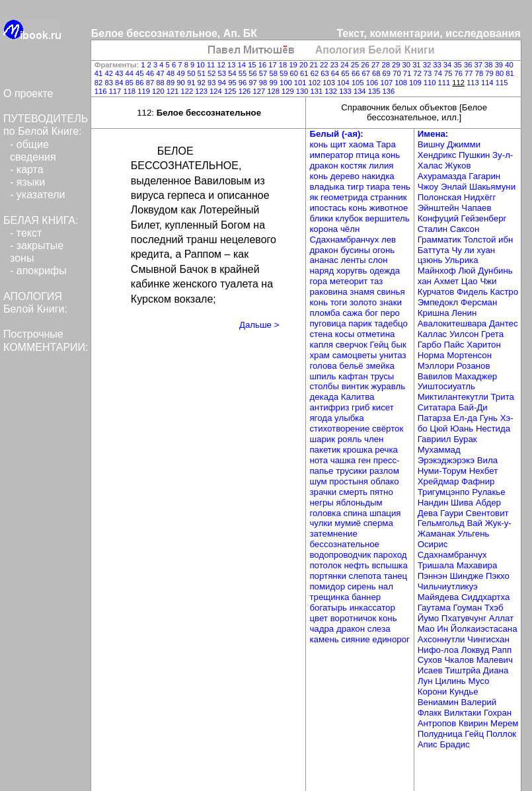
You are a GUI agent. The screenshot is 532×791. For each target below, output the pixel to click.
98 (264, 83)
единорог (391, 639)
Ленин (464, 313)
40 (509, 65)
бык (399, 345)
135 (375, 91)
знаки (391, 302)
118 (130, 91)
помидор (328, 586)
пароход (390, 555)
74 (439, 73)
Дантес (504, 323)
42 (110, 73)
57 (264, 73)
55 (244, 73)
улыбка (349, 418)
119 (145, 91)
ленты (355, 260)
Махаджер (476, 376)
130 (303, 91)
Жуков (458, 166)
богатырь (329, 608)
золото (364, 302)
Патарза (436, 418)
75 (449, 73)
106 (373, 83)
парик (361, 323)
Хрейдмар (439, 481)
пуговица (329, 323)
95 (233, 83)
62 (316, 73)
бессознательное (344, 544)
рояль (351, 439)
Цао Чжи (479, 281)
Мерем (504, 723)
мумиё (349, 523)
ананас (325, 260)
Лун (427, 681)
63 (326, 73)
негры (323, 503)
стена (322, 334)
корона (324, 229)
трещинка (330, 597)
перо (390, 313)
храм (321, 355)
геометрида (345, 197)
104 (344, 83)
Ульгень (473, 534)
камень (325, 639)
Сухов (431, 660)
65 (346, 73)
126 (246, 91)
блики (322, 218)
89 (172, 83)
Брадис (454, 744)
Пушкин (475, 155)
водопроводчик (341, 555)
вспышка (389, 565)
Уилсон (465, 334)
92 (202, 83)
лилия (381, 166)
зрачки (324, 492)
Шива (463, 503)
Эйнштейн (440, 208)
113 (474, 83)
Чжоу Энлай (443, 187)
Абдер (488, 503)
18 (284, 65)
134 (361, 91)
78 (480, 73)
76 (460, 73)
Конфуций (439, 218)
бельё (352, 366)
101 (301, 83)
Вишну (433, 144)
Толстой (481, 240)
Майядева (439, 597)
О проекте (28, 94)
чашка (344, 460)
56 (254, 73)
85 (131, 83)
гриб (362, 407)
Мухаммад (439, 450)
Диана (496, 670)
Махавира (477, 565)
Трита (503, 397)
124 (217, 91)
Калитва (358, 397)
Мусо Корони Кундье (454, 686)
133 (346, 91)
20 (305, 65)
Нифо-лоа (439, 650)
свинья (391, 292)
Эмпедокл (439, 302)
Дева (429, 513)
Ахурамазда (443, 176)
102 (316, 83)
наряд (323, 271)
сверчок (353, 345)
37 (480, 65)
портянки (329, 576)
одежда (385, 271)
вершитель (387, 218)
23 (336, 65)
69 (388, 73)
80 (501, 73)
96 (244, 83)
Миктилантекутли (454, 397)
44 (131, 73)
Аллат (502, 618)
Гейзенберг (484, 218)
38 (490, 65)
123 (202, 91)
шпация (385, 513)
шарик (323, 439)
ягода (322, 418)
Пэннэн (434, 576)
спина (357, 513)
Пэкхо (498, 576)
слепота (366, 576)
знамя (363, 292)
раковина (329, 292)
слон (378, 260)
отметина (376, 334)
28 (387, 65)
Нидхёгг (480, 197)
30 (408, 65)
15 (253, 65)
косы (346, 334)
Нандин (434, 503)
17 (274, 65)
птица (368, 155)
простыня (350, 481)
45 (141, 73)
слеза (379, 629)
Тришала (437, 565)
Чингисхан (488, 639)
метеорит (350, 281)
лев (389, 240)
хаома (362, 144)
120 (159, 91)
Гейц (380, 345)
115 (502, 83)
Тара (386, 144)
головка (326, 513)
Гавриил (436, 439)
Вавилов (437, 376)
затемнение (333, 534)
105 (359, 83)
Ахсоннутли (442, 639)
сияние (357, 639)
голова (324, 366)
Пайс (456, 345)
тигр (357, 187)
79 (490, 73)
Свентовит (487, 513)
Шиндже (468, 576)
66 (357, 73)
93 (213, 83)
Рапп (502, 650)
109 (416, 83)
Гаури (453, 513)
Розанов (474, 366)
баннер (366, 597)
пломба (326, 313)
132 (332, 91)
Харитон (484, 345)
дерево (346, 176)
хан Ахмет (439, 281)
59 (285, 73)
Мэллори (437, 366)
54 (233, 73)
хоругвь (353, 271)
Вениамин (439, 702)
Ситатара (438, 407)
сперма (378, 523)
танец (396, 576)
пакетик (326, 450)
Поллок (501, 734)
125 (231, 91)
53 (223, 73)
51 (202, 73)
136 (388, 91)
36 (469, 65)
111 (445, 83)
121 (174, 91)
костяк (355, 166)
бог (373, 313)
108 (402, 83)
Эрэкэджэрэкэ (447, 460)
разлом (384, 471)
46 (151, 73)
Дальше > (259, 325)
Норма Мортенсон (455, 355)
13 (233, 65)
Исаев (432, 670)
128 (274, 91)
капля (322, 345)
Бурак (465, 439)
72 (418, 73)
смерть (355, 492)
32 (428, 65)
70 (398, 73)
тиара (379, 187)
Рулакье (488, 492)
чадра (323, 629)
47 (161, 73)
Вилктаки (464, 713)
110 (431, 83)
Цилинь (451, 681)
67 (367, 73)
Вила (487, 460)
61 (305, 73)
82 (100, 83)
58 (274, 73)
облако (385, 481)
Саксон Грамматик (449, 234)
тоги (340, 302)
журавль (388, 386)
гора (319, 281)
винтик (357, 386)
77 (470, 73)
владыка (328, 187)
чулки (322, 523)
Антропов (438, 723)
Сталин (434, 229)
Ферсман (479, 302)
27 (377, 65)
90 (182, 83)
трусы (382, 376)
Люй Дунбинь (485, 271)
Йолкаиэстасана (484, 629)
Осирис (433, 544)
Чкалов (460, 660)
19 (294, 65)
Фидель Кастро (487, 292)
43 (120, 73)
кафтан (354, 376)
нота (320, 460)
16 (264, 65)
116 (102, 91)
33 (438, 65)
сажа (354, 313)
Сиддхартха (485, 597)
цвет (320, 618)
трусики (353, 471)
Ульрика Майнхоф (448, 265)
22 (325, 65)
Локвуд (476, 650)
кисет (383, 407)
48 (172, 73)
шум (319, 481)
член (374, 439)
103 (330, 83)
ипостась (329, 208)
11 (212, 65)
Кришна (435, 313)
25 (356, 65)
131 (318, 91)
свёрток (388, 429)
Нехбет (484, 471)
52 (213, 73)
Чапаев (476, 208)
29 (397, 65)
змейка (380, 366)
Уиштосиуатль (446, 386)
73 (429, 73)
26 (366, 65)
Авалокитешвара (453, 323)
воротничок (355, 618)
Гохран (498, 713)
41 (100, 73)
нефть (358, 565)
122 (188, 91)
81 (510, 73)
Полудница (441, 734)
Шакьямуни (492, 187)
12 (222, 65)
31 (418, 65)
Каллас (434, 334)
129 (289, 91)
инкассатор (372, 608)
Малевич (495, 660)
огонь (384, 250)
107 (387, 83)
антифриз (330, 407)
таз (376, 281)
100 (287, 83)
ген (366, 460)
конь (320, 144)
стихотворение (341, 429)
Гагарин (484, 176)
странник (388, 197)
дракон (325, 166)
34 (449, 65)
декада (325, 397)
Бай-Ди (473, 407)
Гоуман (469, 608)
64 (336, 73)
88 (161, 83)
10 (202, 65)
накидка (378, 176)
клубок (350, 218)
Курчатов (437, 292)
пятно (382, 492)
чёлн (350, 229)
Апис (429, 744)
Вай (475, 523)
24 (346, 65)
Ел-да (467, 418)
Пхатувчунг (465, 618)
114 (488, 83)
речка (386, 450)
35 (459, 65)
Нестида (493, 429)
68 (377, 73)
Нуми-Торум (443, 471)
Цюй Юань (453, 429)
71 (408, 73)
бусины (356, 250)
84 (120, 83)
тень (401, 187)
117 (116, 91)
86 (141, 83)
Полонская (441, 197)
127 (260, 91)
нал (385, 586)
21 (315, 65)
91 (192, 83)
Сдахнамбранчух (345, 240)
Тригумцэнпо (445, 492)
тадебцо (391, 323)
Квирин (475, 723)
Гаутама (436, 608)
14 (243, 65)
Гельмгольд (442, 523)
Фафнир (478, 481)
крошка (359, 450)
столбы (325, 386)
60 (295, 73)
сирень (363, 586)
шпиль (324, 376)
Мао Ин (434, 629)
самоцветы (356, 355)
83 (110, 83)
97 (254, 83)
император (332, 155)
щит (340, 144)
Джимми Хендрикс (449, 150)
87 (151, 83)
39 (500, 65)
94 (223, 83)
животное (389, 208)
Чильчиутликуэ (448, 586)
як (315, 197)
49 (182, 73)
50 (192, 73)
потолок (326, 565)
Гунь (490, 418)
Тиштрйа (464, 670)
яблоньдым (360, 503)
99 (274, 83)
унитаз (393, 355)
